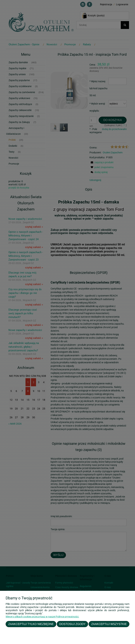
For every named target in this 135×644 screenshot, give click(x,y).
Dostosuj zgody (73, 624)
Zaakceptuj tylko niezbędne (31, 624)
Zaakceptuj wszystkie (109, 624)
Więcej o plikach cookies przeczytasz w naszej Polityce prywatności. (42, 617)
